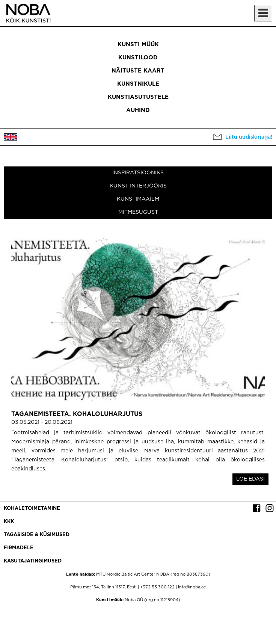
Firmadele (19, 548)
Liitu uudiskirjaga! (249, 137)
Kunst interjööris (138, 186)
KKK (9, 522)
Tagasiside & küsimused (37, 535)
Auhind (138, 110)
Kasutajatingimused (33, 561)
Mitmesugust (138, 212)
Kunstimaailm (138, 199)
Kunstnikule (138, 84)
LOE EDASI (250, 479)
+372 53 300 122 (157, 587)
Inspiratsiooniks (138, 173)
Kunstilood (138, 58)
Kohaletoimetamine (32, 509)
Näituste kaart (138, 71)
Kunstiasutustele (138, 97)
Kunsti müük (138, 45)
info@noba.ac (192, 587)
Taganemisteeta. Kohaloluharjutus (77, 414)
